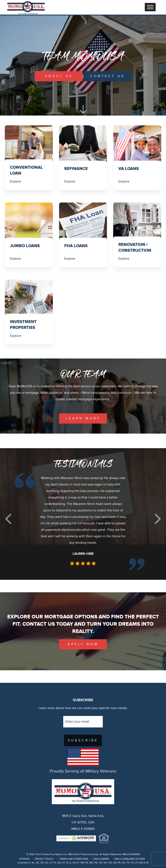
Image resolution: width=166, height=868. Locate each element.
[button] (8, 519)
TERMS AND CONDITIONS (74, 859)
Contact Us (107, 76)
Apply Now (83, 644)
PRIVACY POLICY (45, 859)
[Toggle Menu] (150, 7)
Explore (15, 182)
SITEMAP (24, 859)
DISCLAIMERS (101, 859)
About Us (59, 76)
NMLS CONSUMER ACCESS (130, 859)
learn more (83, 418)
